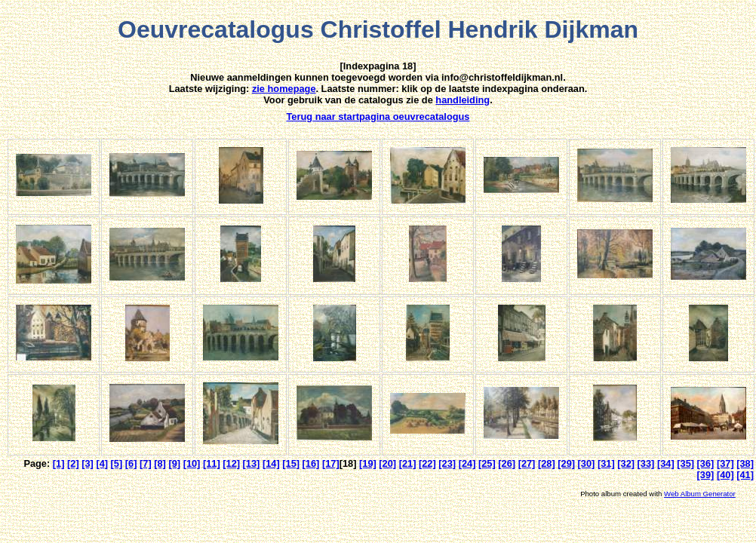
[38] (745, 463)
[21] (408, 463)
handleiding (463, 100)
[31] (606, 463)
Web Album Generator (700, 494)
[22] (427, 463)
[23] (447, 463)
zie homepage (284, 89)
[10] (192, 463)
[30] (587, 463)
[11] (212, 463)
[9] (174, 463)
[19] (368, 463)
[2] (73, 463)
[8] (160, 463)
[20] (387, 463)
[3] (88, 463)
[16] (311, 463)
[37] (725, 463)
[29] (566, 463)
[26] (507, 463)
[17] (331, 463)
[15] (291, 463)
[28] (547, 463)
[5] (117, 463)
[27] (527, 463)
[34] (666, 463)
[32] (626, 463)
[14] (271, 463)
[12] (231, 463)
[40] (725, 475)
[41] (745, 475)
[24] (467, 463)
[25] (487, 463)
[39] (706, 475)
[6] (131, 463)
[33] (646, 463)
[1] (59, 463)
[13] (252, 463)
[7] (146, 463)
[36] (706, 463)
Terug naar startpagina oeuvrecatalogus (378, 117)
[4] (102, 463)
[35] (685, 463)
